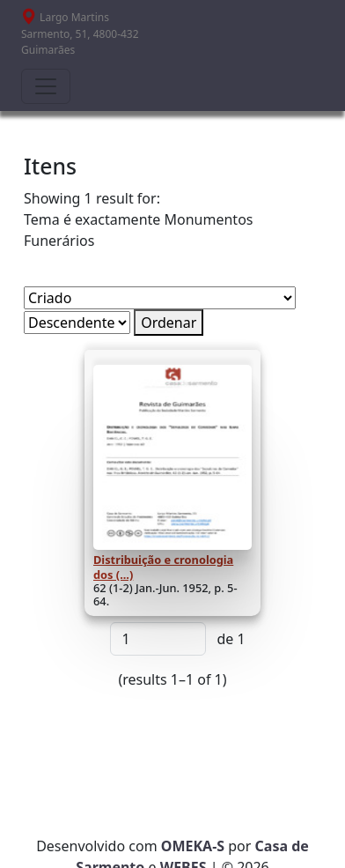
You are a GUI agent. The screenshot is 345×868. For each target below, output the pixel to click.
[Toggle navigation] (46, 86)
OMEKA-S (193, 846)
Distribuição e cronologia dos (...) (163, 567)
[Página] (158, 639)
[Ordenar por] (160, 298)
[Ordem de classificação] (77, 323)
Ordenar (169, 323)
